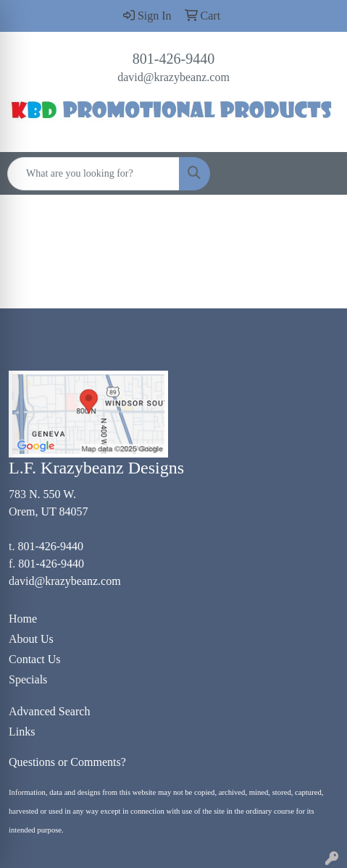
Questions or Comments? (67, 762)
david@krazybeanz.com (173, 77)
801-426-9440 (173, 59)
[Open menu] (318, 174)
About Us (31, 639)
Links (22, 732)
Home (23, 619)
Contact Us (35, 659)
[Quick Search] (93, 174)
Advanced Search (49, 711)
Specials (28, 679)
